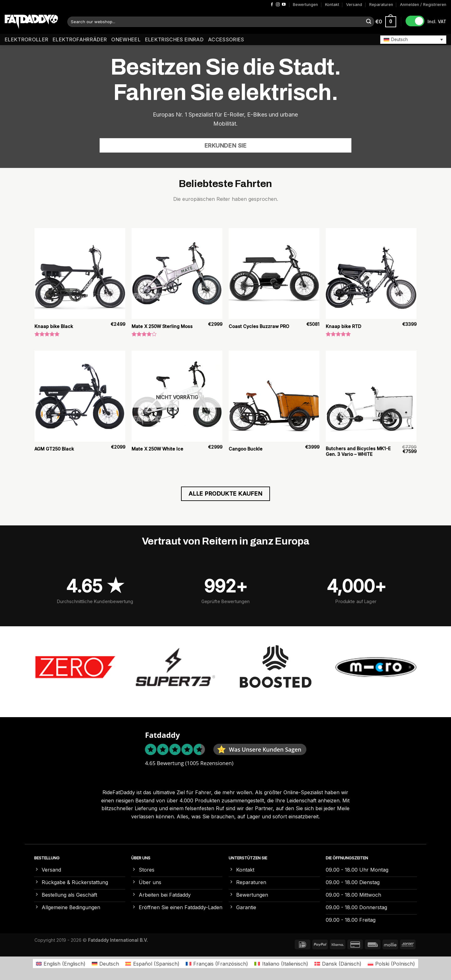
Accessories (226, 39)
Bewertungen (305, 5)
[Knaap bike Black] (80, 274)
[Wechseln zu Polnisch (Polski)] (391, 964)
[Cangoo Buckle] (274, 396)
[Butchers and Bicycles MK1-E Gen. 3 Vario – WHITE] (371, 396)
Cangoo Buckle (246, 449)
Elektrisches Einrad (174, 39)
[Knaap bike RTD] (371, 274)
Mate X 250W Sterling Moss (162, 326)
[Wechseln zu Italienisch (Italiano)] (281, 964)
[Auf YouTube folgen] (284, 5)
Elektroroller (26, 39)
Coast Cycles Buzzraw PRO (259, 326)
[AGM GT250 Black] (80, 396)
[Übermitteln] (369, 22)
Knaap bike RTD (343, 326)
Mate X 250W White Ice (157, 449)
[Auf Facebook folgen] (272, 5)
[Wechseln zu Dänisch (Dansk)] (338, 964)
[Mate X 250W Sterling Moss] (177, 274)
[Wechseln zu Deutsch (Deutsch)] (105, 964)
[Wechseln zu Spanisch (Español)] (152, 964)
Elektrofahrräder (80, 39)
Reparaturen (381, 5)
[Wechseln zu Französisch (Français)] (217, 964)
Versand (354, 5)
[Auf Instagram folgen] (278, 5)
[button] (413, 39)
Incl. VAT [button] (437, 21)
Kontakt (332, 5)
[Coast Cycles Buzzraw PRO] (274, 274)
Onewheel (126, 39)
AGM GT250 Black (54, 449)
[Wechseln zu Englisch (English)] (61, 964)
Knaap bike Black (54, 326)
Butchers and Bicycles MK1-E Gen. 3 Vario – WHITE (358, 451)
